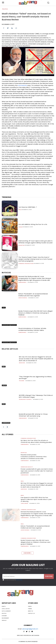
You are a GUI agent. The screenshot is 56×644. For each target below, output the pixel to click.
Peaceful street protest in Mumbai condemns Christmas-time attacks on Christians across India (34, 457)
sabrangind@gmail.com (30, 629)
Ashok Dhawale (23, 298)
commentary (22, 85)
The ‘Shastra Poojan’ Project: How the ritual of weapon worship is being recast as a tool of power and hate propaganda (35, 259)
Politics (5, 9)
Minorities (21, 245)
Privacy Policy (19, 580)
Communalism (6, 423)
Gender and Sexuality (27, 467)
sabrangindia (22, 282)
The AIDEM (22, 381)
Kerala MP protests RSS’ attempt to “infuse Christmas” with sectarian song (33, 415)
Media (22, 495)
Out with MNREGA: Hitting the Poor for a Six (33, 224)
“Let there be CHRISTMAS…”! (28, 207)
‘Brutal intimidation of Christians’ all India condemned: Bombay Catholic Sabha (32, 329)
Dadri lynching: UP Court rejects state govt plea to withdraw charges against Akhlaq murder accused (35, 242)
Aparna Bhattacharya (25, 399)
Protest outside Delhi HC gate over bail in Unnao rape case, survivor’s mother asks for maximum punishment (37, 471)
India (20, 210)
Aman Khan (22, 363)
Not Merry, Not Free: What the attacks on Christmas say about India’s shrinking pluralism (36, 441)
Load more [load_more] (28, 553)
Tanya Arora (24, 503)
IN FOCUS (6, 273)
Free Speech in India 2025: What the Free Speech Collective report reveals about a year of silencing (36, 499)
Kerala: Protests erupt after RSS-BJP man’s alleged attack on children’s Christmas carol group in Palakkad (35, 313)
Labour (20, 227)
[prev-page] (3, 427)
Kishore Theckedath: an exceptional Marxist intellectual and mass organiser (33, 295)
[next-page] (7, 427)
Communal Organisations (26, 264)
